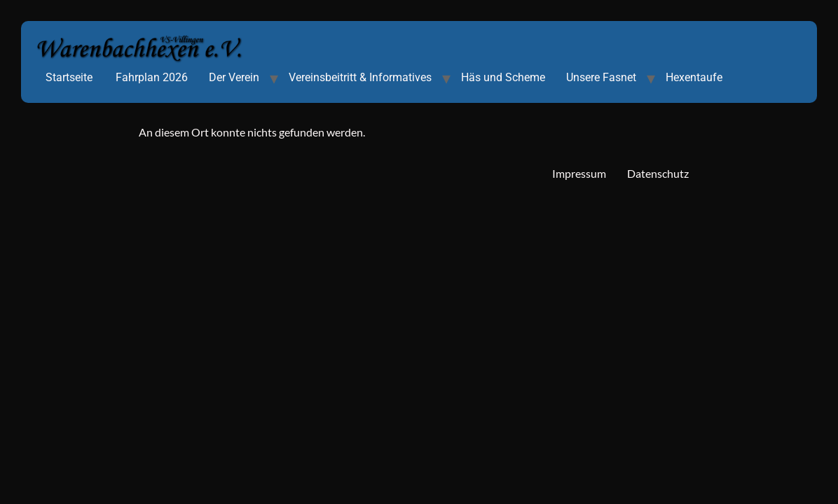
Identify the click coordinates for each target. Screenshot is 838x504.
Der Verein (234, 77)
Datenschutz (658, 173)
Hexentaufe (694, 77)
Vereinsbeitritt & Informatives (360, 77)
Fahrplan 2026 (152, 77)
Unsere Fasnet (601, 77)
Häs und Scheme (503, 77)
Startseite (69, 77)
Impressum (579, 173)
